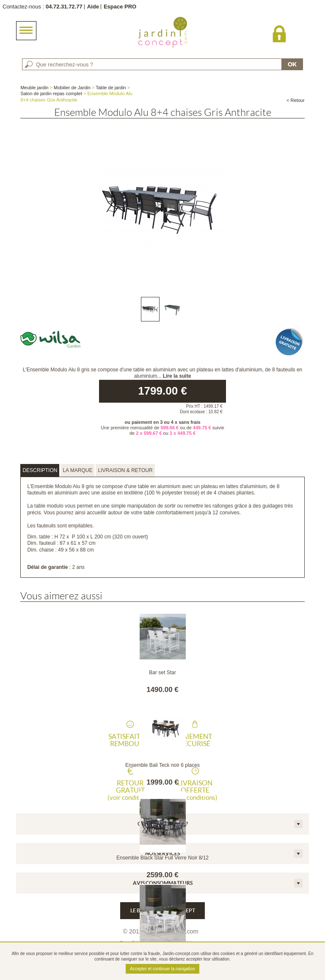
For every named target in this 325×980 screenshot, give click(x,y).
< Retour (296, 100)
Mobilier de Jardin (72, 88)
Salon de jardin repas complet (51, 93)
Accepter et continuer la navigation (162, 969)
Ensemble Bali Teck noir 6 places (162, 765)
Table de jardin (111, 88)
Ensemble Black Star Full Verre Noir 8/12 (162, 858)
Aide (93, 7)
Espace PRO (120, 7)
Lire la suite (177, 376)
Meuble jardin (34, 88)
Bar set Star (162, 673)
